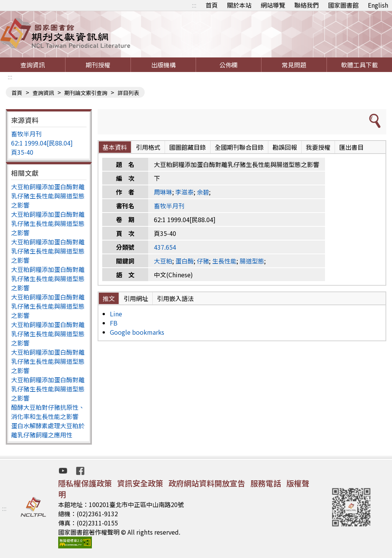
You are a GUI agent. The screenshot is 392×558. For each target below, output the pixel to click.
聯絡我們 (307, 5)
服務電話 (266, 483)
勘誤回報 (285, 147)
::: (194, 5)
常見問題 (294, 65)
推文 (109, 298)
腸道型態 (252, 261)
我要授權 (318, 147)
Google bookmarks (137, 332)
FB (114, 323)
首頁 (212, 5)
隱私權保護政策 (85, 483)
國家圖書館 (343, 5)
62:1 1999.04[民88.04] (42, 143)
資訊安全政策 (140, 483)
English (378, 5)
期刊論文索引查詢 (86, 93)
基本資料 (115, 147)
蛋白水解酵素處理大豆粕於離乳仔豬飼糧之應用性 (48, 430)
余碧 (203, 192)
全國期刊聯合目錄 (239, 147)
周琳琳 (163, 192)
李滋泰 (185, 192)
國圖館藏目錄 (188, 147)
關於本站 (239, 5)
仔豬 (203, 261)
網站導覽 (273, 5)
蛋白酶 (185, 261)
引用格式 (148, 147)
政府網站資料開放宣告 (207, 483)
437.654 (165, 247)
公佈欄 (229, 65)
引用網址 (136, 298)
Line (116, 314)
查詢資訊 (33, 65)
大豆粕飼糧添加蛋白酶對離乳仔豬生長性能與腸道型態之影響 (48, 196)
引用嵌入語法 (175, 298)
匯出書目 (351, 147)
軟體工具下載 (359, 65)
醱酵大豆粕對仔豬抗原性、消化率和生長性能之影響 (48, 412)
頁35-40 (22, 152)
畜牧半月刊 (26, 134)
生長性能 (224, 261)
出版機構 (163, 65)
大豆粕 (163, 261)
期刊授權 (98, 65)
